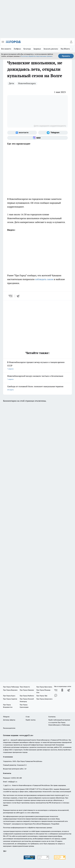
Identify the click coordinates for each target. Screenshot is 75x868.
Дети (11, 83)
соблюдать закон (44, 279)
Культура (27, 49)
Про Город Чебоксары (11, 687)
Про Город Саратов (10, 699)
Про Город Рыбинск (27, 696)
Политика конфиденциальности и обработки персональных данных (28, 828)
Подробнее (55, 824)
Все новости (6, 49)
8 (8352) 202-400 (16, 778)
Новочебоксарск (27, 83)
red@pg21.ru (13, 782)
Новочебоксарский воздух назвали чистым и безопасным (37, 378)
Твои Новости (25, 687)
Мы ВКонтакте (67, 49)
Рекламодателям (9, 728)
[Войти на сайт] (71, 42)
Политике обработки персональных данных (37, 56)
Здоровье (37, 49)
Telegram (6, 717)
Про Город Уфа (42, 696)
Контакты (52, 717)
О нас (28, 717)
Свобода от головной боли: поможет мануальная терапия (37, 388)
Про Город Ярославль (44, 687)
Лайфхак (17, 49)
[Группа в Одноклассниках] (62, 690)
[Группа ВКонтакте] (22, 133)
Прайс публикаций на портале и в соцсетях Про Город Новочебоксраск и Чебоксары (59, 722)
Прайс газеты (31, 720)
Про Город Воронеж (10, 690)
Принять (66, 56)
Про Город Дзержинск (44, 699)
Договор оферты (9, 720)
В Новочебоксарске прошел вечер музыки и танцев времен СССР (37, 366)
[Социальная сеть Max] (37, 138)
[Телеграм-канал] (53, 133)
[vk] (11, 296)
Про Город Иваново (27, 690)
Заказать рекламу (51, 49)
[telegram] (19, 296)
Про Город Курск (9, 696)
